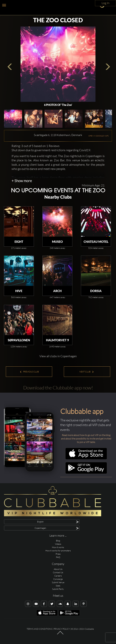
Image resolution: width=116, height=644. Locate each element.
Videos (58, 544)
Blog (58, 541)
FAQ (58, 557)
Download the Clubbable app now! (58, 388)
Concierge (58, 579)
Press (58, 554)
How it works (58, 547)
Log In (106, 3)
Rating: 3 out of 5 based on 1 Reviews (36, 146)
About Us (58, 569)
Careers (58, 576)
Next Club (87, 372)
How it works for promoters (58, 551)
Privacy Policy (62, 629)
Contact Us (58, 572)
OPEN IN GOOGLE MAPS (99, 136)
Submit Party (58, 589)
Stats (58, 586)
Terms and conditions (39, 629)
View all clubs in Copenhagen (58, 356)
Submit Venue (58, 582)
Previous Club (29, 372)
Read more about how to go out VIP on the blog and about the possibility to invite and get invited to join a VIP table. (86, 439)
